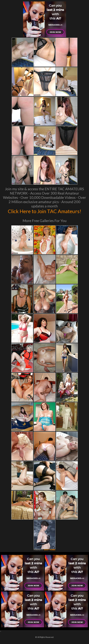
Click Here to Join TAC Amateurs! (44, 211)
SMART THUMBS (50, 550)
